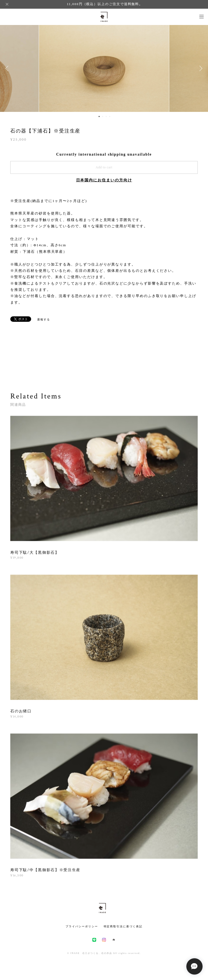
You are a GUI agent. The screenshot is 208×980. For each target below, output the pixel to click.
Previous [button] (8, 68)
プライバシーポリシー (82, 926)
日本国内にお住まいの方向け (104, 180)
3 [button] (106, 116)
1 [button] (99, 116)
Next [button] (200, 68)
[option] (104, 68)
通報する (44, 319)
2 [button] (103, 116)
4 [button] (110, 116)
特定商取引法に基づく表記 (123, 926)
